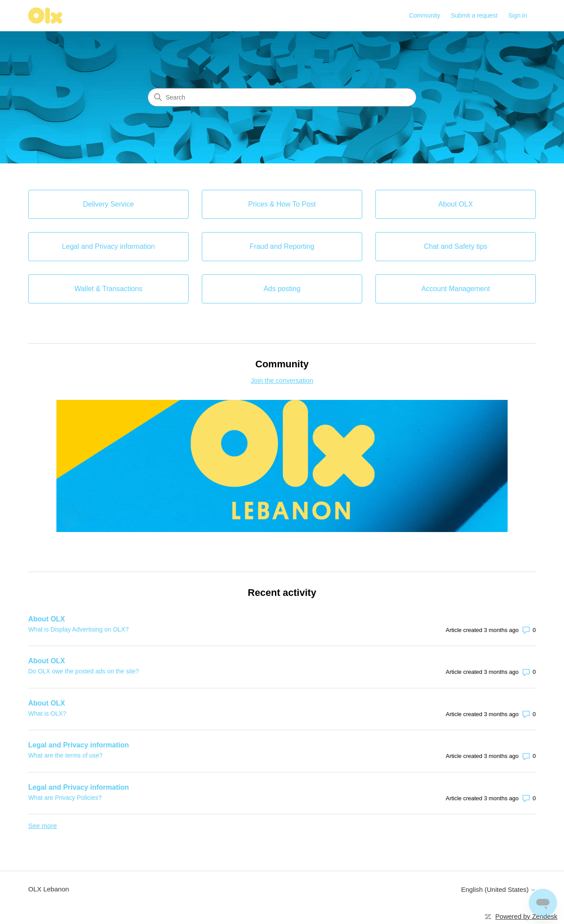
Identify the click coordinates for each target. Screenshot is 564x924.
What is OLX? (47, 713)
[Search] (282, 97)
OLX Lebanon (49, 889)
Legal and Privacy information (79, 745)
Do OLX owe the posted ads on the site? (83, 671)
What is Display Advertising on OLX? (78, 629)
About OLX (47, 619)
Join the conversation (282, 380)
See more (43, 826)
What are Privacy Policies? (65, 798)
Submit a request (474, 15)
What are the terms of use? (65, 755)
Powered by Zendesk (526, 916)
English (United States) (498, 889)
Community (425, 15)
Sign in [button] (518, 15)
